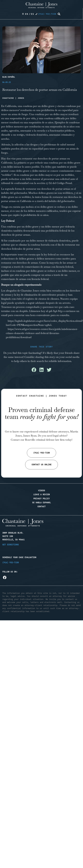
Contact (41, 507)
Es (32, 14)
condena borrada (40, 245)
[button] (59, 14)
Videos (41, 491)
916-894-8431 (56, 311)
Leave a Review (41, 494)
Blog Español (9, 77)
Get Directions (11, 545)
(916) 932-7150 (11, 562)
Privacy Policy (41, 499)
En (27, 14)
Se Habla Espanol (41, 503)
